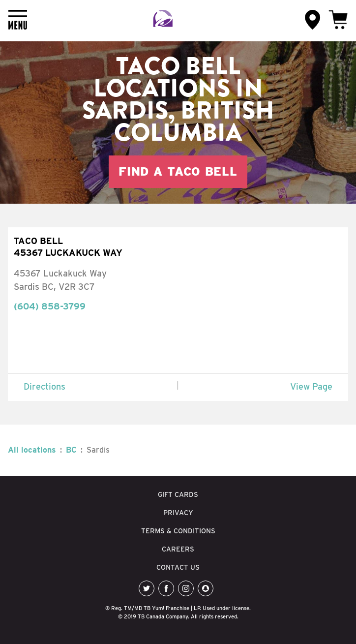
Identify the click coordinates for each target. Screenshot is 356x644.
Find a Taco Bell (178, 171)
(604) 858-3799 (50, 306)
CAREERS (178, 549)
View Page (311, 386)
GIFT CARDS (178, 494)
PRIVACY (178, 513)
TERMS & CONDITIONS (178, 531)
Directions (44, 386)
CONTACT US (178, 567)
